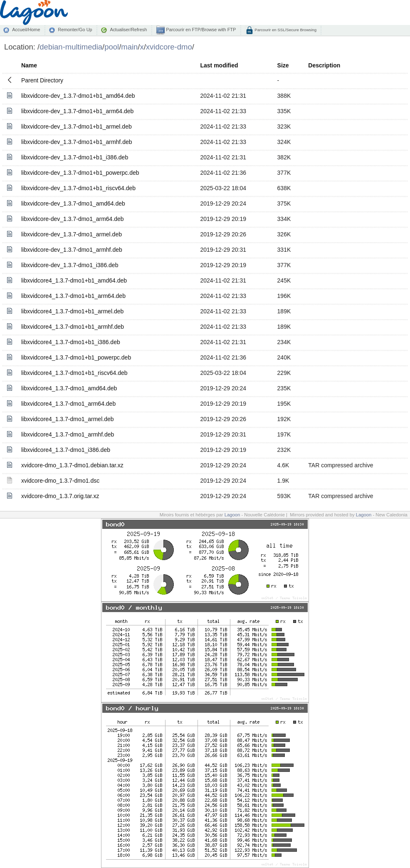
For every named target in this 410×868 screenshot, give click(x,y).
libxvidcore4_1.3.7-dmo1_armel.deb (68, 419)
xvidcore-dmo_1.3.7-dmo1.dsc (60, 481)
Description (324, 65)
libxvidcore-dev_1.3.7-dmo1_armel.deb (72, 234)
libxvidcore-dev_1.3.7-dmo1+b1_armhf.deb (77, 142)
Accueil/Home (26, 30)
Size (283, 65)
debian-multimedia (71, 47)
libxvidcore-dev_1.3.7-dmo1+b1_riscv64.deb (78, 188)
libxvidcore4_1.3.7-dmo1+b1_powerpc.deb (76, 357)
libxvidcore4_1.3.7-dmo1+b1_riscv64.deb (74, 373)
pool (112, 47)
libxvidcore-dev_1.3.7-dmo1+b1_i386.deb (75, 157)
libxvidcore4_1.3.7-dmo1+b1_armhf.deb (73, 327)
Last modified (219, 65)
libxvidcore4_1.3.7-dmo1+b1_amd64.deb (74, 280)
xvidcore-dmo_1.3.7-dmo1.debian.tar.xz (72, 465)
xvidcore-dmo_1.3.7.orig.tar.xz (60, 496)
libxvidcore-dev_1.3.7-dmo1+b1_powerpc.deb (80, 173)
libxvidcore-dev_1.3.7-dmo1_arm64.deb (73, 219)
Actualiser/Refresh (128, 30)
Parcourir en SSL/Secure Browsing (285, 30)
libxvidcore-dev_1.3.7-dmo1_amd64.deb (73, 203)
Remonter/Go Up (75, 30)
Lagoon (232, 515)
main (129, 47)
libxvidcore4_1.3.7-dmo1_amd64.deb (69, 388)
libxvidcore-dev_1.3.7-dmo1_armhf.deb (72, 250)
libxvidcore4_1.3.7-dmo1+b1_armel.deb (72, 311)
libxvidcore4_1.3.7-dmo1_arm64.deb (68, 404)
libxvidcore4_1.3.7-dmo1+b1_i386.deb (71, 342)
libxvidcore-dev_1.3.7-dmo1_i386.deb (70, 265)
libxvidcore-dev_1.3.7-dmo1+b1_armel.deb (77, 126)
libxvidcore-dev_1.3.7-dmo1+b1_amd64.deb (78, 96)
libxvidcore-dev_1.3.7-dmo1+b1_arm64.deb (77, 111)
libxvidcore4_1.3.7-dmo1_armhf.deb (68, 434)
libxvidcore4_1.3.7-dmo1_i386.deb (66, 450)
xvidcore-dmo (169, 47)
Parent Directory (42, 80)
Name (29, 65)
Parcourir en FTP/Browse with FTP (200, 30)
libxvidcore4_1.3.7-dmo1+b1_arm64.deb (73, 296)
